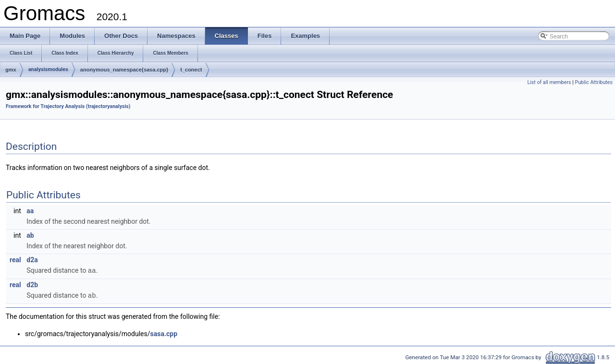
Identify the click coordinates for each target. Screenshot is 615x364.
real (15, 260)
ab (30, 235)
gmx (11, 70)
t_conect (191, 70)
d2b (32, 284)
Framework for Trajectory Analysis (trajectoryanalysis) (68, 106)
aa (30, 211)
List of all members (549, 82)
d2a (32, 260)
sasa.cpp (164, 333)
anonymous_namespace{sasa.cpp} (124, 70)
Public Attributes (594, 82)
